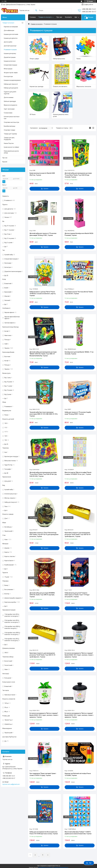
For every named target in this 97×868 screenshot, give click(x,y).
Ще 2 (6, 645)
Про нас (59, 17)
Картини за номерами (11, 27)
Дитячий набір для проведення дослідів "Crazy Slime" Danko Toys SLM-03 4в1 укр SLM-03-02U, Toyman (43, 474)
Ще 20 (6, 276)
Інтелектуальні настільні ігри (12, 118)
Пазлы (79, 59)
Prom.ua (58, 866)
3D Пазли (33, 114)
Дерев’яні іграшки (10, 57)
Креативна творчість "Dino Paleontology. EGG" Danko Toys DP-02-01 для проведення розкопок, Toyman (44, 535)
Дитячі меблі (8, 42)
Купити (46, 189)
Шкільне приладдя (10, 101)
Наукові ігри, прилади (36, 87)
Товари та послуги (45, 17)
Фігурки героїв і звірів (11, 73)
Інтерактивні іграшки (10, 65)
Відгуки (5, 162)
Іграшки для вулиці (10, 53)
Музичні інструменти (11, 105)
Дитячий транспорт (10, 46)
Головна (33, 17)
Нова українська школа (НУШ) (11, 152)
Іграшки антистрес (10, 61)
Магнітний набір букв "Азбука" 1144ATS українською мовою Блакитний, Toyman (78, 833)
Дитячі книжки (9, 97)
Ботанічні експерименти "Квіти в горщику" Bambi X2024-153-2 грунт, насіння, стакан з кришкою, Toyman (44, 715)
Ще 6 (6, 510)
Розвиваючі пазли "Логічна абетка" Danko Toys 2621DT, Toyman (79, 293)
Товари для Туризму (10, 134)
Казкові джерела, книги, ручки (61, 115)
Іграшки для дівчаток (11, 38)
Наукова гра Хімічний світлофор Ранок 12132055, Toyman (78, 774)
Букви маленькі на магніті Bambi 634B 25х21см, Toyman (42, 174)
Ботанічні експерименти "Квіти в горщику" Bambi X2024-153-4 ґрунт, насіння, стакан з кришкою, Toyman (79, 655)
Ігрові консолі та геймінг (12, 147)
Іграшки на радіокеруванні (12, 80)
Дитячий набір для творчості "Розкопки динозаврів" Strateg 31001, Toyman (43, 234)
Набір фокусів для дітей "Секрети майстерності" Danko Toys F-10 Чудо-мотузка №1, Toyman (77, 595)
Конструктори (8, 76)
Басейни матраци (10, 126)
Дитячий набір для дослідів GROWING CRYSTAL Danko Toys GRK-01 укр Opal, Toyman (42, 595)
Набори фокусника (59, 59)
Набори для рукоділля (11, 88)
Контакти (68, 17)
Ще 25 (6, 444)
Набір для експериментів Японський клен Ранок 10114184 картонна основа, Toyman (44, 833)
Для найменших (9, 30)
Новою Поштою (9, 143)
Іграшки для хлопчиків (11, 34)
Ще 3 (6, 569)
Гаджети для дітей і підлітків (10, 93)
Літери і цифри (34, 59)
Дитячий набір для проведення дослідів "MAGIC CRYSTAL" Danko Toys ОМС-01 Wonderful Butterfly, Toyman (43, 354)
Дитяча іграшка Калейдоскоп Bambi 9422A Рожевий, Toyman (79, 234)
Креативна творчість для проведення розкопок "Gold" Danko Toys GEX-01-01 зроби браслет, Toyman (42, 655)
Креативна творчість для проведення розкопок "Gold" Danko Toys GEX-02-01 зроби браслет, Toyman (78, 535)
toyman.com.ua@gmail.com (11, 784)
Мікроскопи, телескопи (84, 87)
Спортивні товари (9, 130)
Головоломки (8, 113)
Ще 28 (6, 473)
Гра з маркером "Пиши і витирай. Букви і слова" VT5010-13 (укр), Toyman (43, 774)
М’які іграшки (8, 69)
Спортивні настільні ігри (11, 122)
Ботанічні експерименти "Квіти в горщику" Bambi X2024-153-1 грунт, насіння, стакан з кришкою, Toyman (79, 715)
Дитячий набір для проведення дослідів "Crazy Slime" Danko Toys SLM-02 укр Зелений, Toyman (78, 175)
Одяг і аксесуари (9, 109)
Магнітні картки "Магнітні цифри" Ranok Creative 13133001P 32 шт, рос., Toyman (78, 473)
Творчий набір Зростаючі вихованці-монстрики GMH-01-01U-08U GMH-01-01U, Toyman (44, 414)
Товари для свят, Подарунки (9, 139)
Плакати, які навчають (60, 87)
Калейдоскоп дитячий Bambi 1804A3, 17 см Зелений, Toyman (79, 353)
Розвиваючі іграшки (10, 50)
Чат (89, 863)
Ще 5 (6, 606)
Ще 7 (6, 247)
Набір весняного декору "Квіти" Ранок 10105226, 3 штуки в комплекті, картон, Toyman (43, 294)
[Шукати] (36, 10)
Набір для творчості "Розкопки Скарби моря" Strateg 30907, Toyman (78, 413)
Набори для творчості (11, 84)
